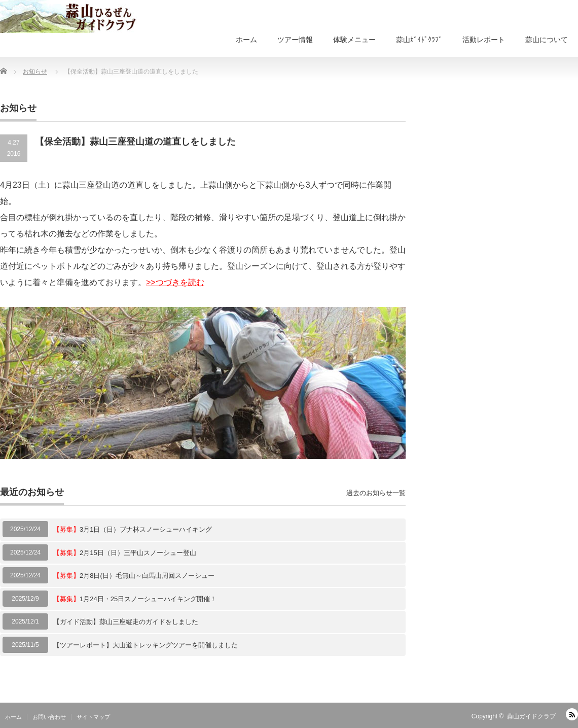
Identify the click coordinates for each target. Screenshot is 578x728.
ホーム (246, 40)
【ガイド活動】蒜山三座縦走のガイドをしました (126, 622)
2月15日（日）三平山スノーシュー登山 (125, 553)
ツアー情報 (295, 40)
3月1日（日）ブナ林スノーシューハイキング (133, 529)
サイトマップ (93, 717)
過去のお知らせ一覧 (376, 493)
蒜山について (547, 40)
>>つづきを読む (175, 282)
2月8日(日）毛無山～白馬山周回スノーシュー (134, 576)
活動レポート (484, 40)
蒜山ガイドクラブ (531, 716)
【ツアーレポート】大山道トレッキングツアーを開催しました (146, 645)
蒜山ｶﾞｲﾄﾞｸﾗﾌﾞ (419, 40)
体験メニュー (354, 40)
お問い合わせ (49, 717)
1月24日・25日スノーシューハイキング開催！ (135, 599)
